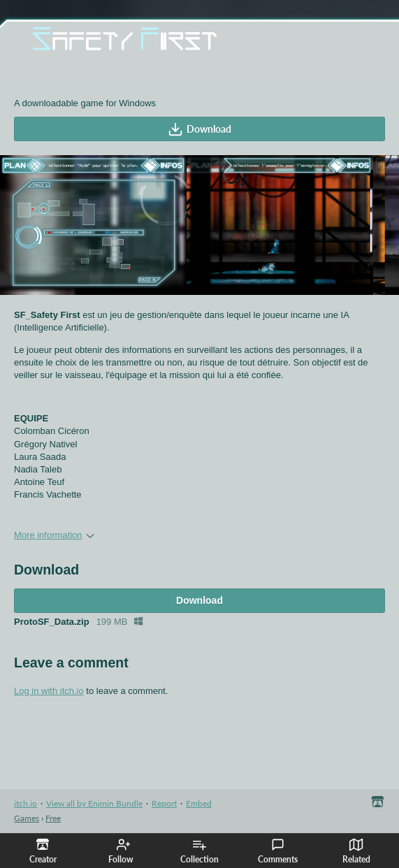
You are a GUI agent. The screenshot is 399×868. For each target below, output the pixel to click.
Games (27, 818)
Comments (278, 851)
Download (199, 129)
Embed (199, 803)
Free (53, 818)
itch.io (26, 803)
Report (164, 803)
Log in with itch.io (49, 691)
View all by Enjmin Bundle (94, 803)
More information (54, 535)
